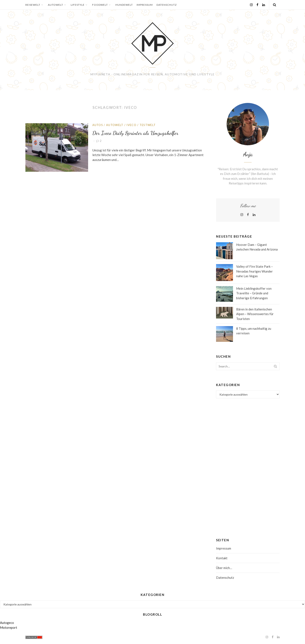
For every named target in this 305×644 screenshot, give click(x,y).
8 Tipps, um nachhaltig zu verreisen (254, 331)
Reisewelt (35, 5)
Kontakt (222, 558)
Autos (98, 125)
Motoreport (9, 627)
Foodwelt (102, 5)
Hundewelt (124, 5)
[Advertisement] (248, 462)
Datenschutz (167, 5)
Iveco (131, 125)
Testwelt (148, 125)
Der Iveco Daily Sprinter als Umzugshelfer (135, 133)
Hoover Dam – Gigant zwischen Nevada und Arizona (257, 247)
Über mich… (224, 568)
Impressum (145, 5)
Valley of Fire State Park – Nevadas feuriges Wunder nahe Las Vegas (254, 271)
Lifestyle (80, 5)
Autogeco (7, 623)
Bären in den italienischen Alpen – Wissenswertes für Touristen (255, 314)
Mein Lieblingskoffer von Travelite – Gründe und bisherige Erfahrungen (254, 293)
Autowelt (57, 5)
